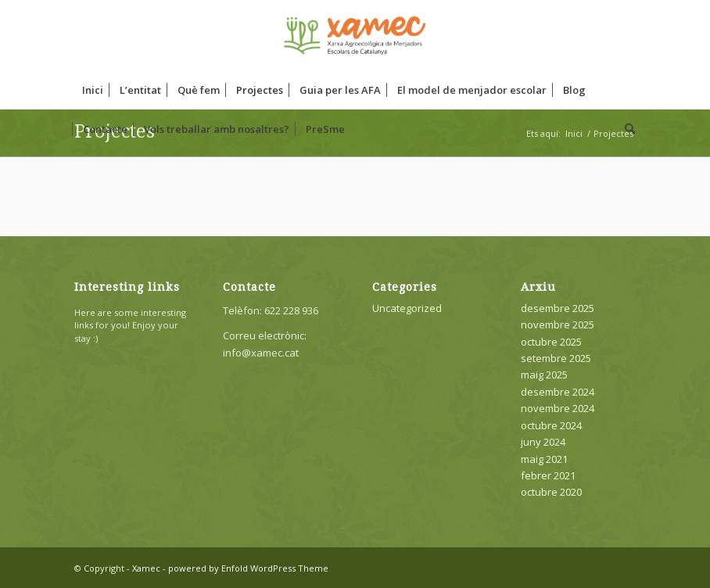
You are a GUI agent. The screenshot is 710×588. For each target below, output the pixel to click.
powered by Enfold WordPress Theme (248, 568)
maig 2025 (544, 375)
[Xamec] (355, 35)
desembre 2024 (558, 392)
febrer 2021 (548, 475)
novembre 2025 (558, 324)
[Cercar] (626, 129)
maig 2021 (544, 459)
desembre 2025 (558, 308)
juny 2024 (543, 442)
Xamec (146, 568)
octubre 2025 (551, 342)
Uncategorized (407, 308)
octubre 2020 (551, 492)
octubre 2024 (551, 425)
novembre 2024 (558, 408)
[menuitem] (93, 90)
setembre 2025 (556, 358)
